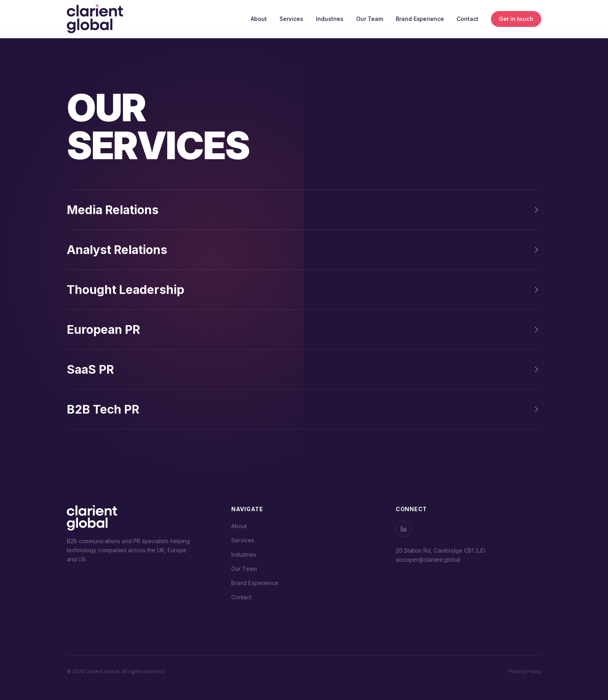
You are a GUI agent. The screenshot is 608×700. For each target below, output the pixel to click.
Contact (467, 19)
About (259, 19)
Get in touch (516, 19)
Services (291, 19)
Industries (330, 19)
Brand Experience (420, 19)
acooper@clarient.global (428, 560)
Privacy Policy (525, 671)
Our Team (370, 19)
